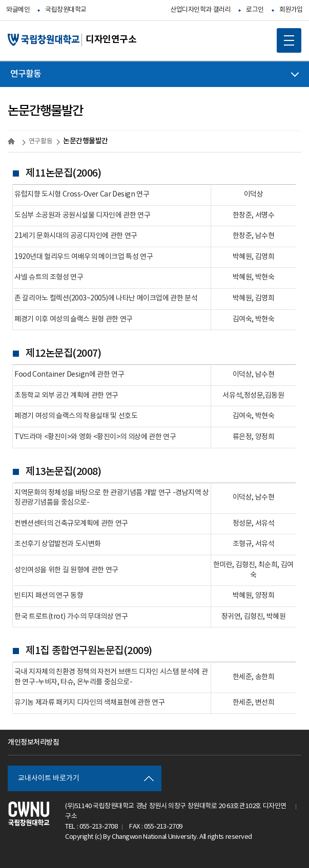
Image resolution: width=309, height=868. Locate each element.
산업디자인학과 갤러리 (200, 10)
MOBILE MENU (285, 37)
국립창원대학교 (66, 10)
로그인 (255, 10)
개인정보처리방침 (33, 742)
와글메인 (18, 10)
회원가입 (291, 10)
